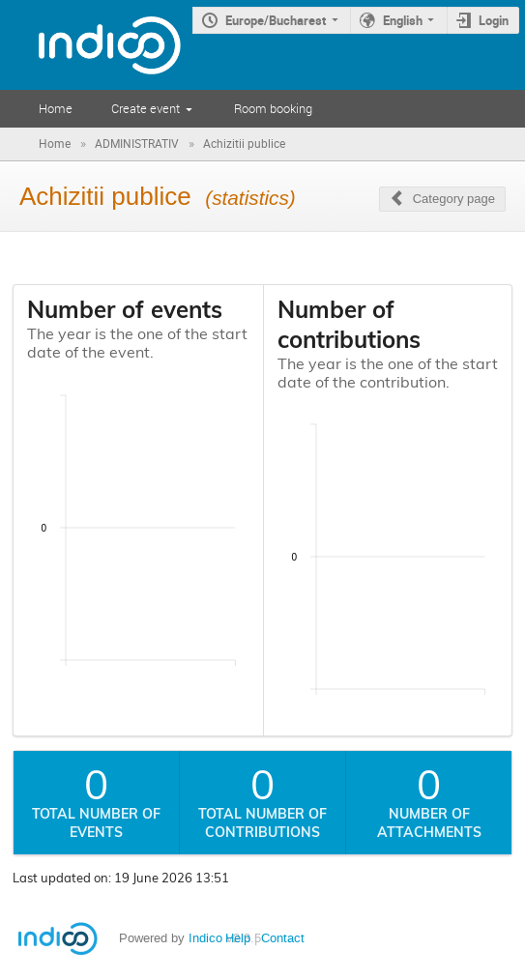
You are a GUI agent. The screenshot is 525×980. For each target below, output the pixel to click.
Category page (454, 199)
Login (494, 20)
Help (238, 938)
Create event (146, 108)
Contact (283, 938)
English (403, 20)
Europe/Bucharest (276, 20)
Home (56, 108)
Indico (205, 938)
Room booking (273, 108)
